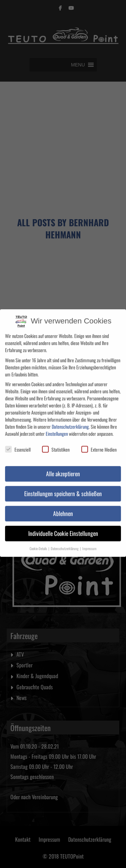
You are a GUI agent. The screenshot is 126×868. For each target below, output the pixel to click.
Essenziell (18, 446)
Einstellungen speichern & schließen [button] (63, 489)
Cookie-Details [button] (39, 544)
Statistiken (56, 446)
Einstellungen (57, 429)
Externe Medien (99, 446)
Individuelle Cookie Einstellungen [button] (63, 529)
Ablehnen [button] (63, 509)
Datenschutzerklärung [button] (65, 544)
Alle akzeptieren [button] (63, 469)
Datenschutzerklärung (70, 422)
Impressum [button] (89, 544)
